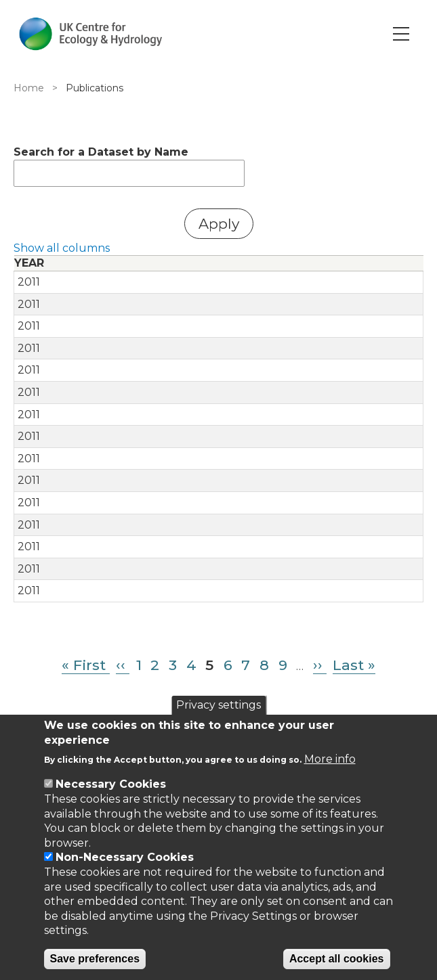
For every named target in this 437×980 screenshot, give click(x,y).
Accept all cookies (337, 959)
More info (330, 759)
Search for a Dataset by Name (101, 152)
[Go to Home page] (90, 34)
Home (29, 88)
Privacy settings (218, 705)
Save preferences (95, 959)
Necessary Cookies (111, 784)
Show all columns (62, 248)
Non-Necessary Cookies (125, 857)
